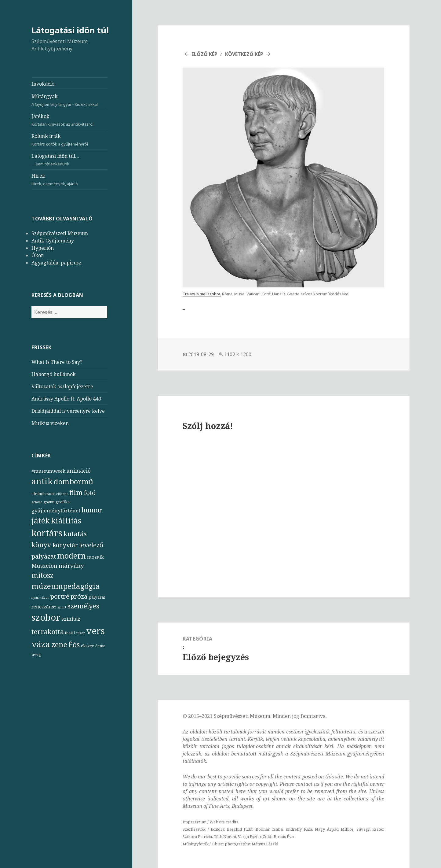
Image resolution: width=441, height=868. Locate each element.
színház (71, 619)
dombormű (73, 481)
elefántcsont (43, 493)
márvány (71, 566)
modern (71, 556)
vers (95, 631)
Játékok (69, 120)
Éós (74, 645)
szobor (46, 617)
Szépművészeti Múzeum (60, 233)
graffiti (49, 502)
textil (70, 633)
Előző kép (204, 54)
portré (60, 596)
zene (59, 645)
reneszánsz (44, 607)
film (76, 492)
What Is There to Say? (57, 362)
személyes (83, 606)
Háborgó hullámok (54, 374)
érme (100, 646)
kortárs (47, 533)
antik (42, 481)
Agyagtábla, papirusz (56, 263)
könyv (41, 545)
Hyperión (43, 248)
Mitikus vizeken (50, 423)
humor (92, 510)
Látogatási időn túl (70, 30)
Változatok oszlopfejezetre (62, 386)
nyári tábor (40, 597)
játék (41, 520)
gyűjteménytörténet (56, 510)
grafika (63, 502)
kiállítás (66, 521)
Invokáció (43, 84)
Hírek (69, 180)
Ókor (37, 255)
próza (79, 596)
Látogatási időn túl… (69, 160)
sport (62, 607)
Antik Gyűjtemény (53, 241)
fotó (90, 493)
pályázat (97, 597)
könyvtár (65, 545)
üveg (36, 654)
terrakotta (48, 632)
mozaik (95, 557)
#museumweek (48, 471)
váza (41, 644)
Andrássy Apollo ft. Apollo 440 (66, 399)
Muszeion (44, 566)
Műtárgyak (69, 100)
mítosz (42, 575)
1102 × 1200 (238, 354)
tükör (81, 633)
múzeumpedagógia (66, 586)
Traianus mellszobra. (202, 294)
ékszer (87, 646)
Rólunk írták (69, 140)
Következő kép (244, 54)
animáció (79, 471)
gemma (37, 502)
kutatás (75, 534)
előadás (62, 494)
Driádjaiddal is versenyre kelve (68, 411)
